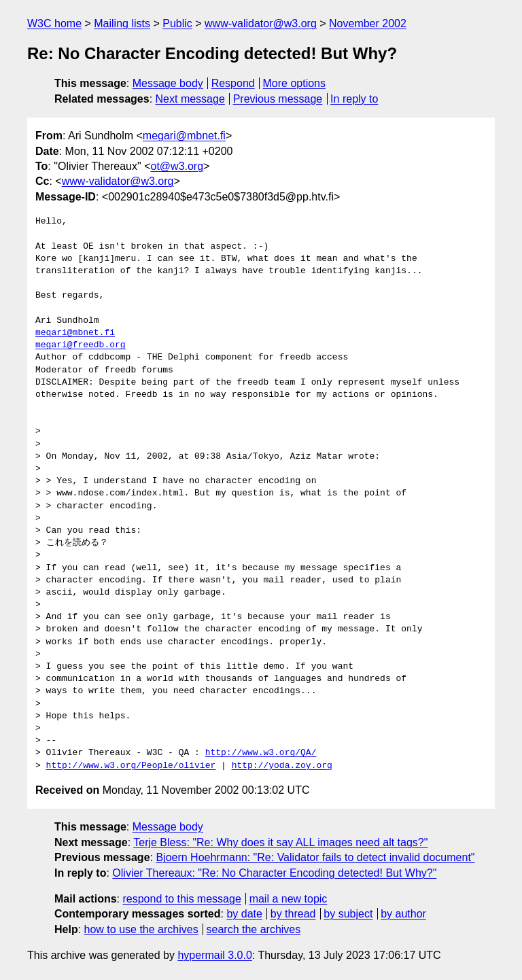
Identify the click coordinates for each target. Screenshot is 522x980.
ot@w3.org (177, 166)
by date (244, 914)
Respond (233, 83)
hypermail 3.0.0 (214, 955)
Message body (168, 83)
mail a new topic (289, 899)
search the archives (254, 929)
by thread (293, 914)
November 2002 (368, 23)
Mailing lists (122, 23)
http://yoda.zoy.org (282, 766)
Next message (190, 99)
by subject (348, 914)
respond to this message (181, 899)
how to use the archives (141, 929)
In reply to (354, 99)
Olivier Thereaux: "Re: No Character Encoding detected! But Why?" (274, 873)
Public (177, 23)
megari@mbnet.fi (184, 136)
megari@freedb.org (81, 345)
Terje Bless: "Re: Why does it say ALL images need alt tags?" (280, 842)
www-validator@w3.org (261, 23)
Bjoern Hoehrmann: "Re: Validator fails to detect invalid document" (315, 857)
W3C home (54, 23)
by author (403, 914)
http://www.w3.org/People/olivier (131, 766)
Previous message (278, 99)
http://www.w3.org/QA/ (261, 753)
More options (295, 83)
